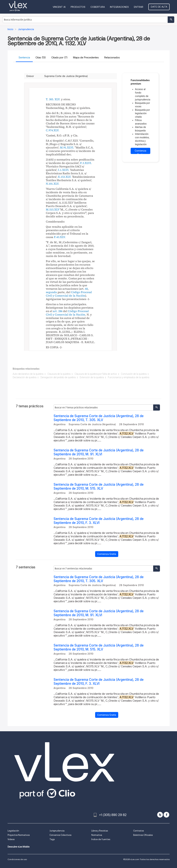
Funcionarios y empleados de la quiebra (129, 377)
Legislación (13, 831)
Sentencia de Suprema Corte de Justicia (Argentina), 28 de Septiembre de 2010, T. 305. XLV (99, 418)
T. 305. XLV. (53, 99)
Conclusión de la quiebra (134, 374)
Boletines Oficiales (143, 835)
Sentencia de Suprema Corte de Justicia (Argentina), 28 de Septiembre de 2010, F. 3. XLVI (99, 521)
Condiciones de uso (17, 859)
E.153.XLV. (65, 177)
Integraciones (119, 7)
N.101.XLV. (53, 184)
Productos (78, 7)
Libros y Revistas (100, 831)
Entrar (139, 7)
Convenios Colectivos (60, 835)
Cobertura (98, 7)
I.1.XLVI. (64, 170)
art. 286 (58, 311)
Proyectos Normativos (19, 835)
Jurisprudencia (57, 831)
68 (86, 289)
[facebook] (166, 815)
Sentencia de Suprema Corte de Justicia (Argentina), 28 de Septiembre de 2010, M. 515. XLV (99, 487)
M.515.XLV (53, 209)
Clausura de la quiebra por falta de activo (96, 374)
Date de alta (159, 7)
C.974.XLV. (53, 130)
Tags (52, 839)
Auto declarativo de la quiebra (28, 374)
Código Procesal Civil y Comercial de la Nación (69, 294)
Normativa (97, 835)
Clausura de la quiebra (59, 374)
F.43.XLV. (60, 237)
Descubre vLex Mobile (19, 847)
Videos (11, 839)
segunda (51, 292)
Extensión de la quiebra (92, 377)
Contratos (138, 831)
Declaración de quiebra (25, 377)
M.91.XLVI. (67, 147)
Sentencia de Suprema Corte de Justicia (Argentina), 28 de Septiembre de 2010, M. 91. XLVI (99, 452)
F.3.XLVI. (86, 163)
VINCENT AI (59, 7)
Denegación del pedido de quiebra (58, 377)
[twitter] (160, 815)
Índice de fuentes (101, 839)
